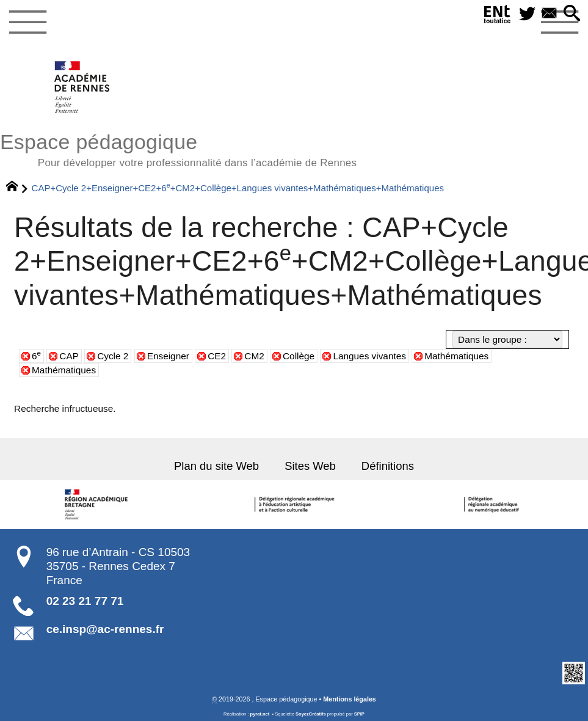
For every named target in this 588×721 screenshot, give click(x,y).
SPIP (359, 713)
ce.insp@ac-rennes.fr (105, 629)
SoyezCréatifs (311, 713)
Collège (299, 356)
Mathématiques (456, 356)
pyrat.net (260, 713)
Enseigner (168, 356)
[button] (572, 14)
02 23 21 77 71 (85, 600)
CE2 (217, 356)
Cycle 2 (113, 356)
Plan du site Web (218, 466)
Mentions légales (350, 698)
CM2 (254, 356)
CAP (69, 356)
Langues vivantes (369, 356)
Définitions (386, 466)
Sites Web (310, 466)
